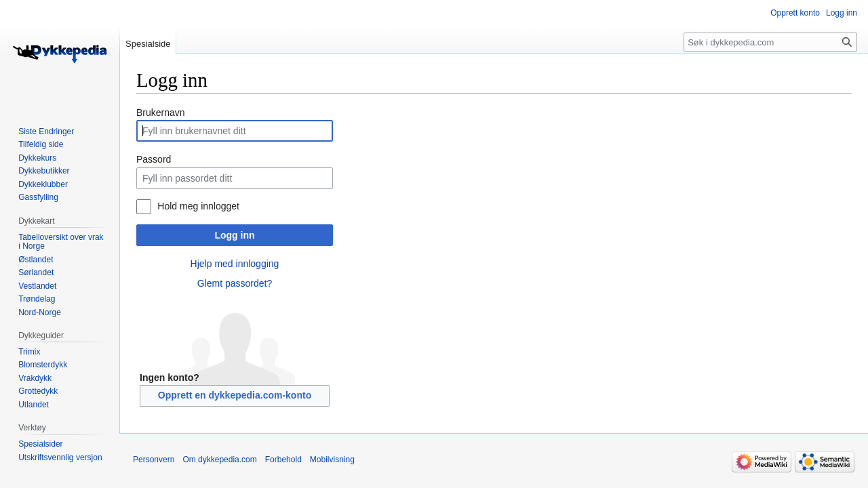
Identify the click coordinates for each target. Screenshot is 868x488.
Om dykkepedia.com (219, 460)
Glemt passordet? (235, 283)
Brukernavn (161, 113)
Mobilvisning (332, 460)
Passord (154, 159)
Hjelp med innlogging (235, 264)
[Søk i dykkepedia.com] (770, 42)
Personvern (154, 460)
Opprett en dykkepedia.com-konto (235, 395)
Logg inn (234, 235)
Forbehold (283, 460)
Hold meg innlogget (198, 206)
